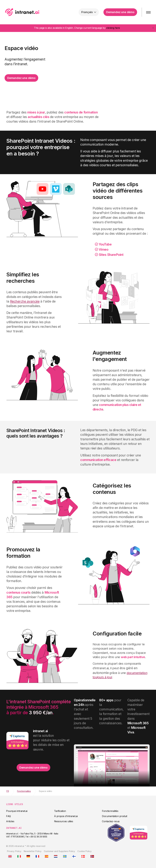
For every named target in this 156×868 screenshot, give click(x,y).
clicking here (113, 28)
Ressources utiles (64, 821)
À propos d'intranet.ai (66, 816)
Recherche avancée (25, 301)
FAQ (8, 816)
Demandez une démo (120, 12)
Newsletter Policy (33, 851)
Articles (10, 821)
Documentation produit (114, 816)
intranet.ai (22, 12)
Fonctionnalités (110, 811)
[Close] (153, 28)
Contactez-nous (111, 821)
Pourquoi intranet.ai (17, 811)
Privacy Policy (14, 851)
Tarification (60, 811)
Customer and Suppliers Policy (59, 851)
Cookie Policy (84, 851)
